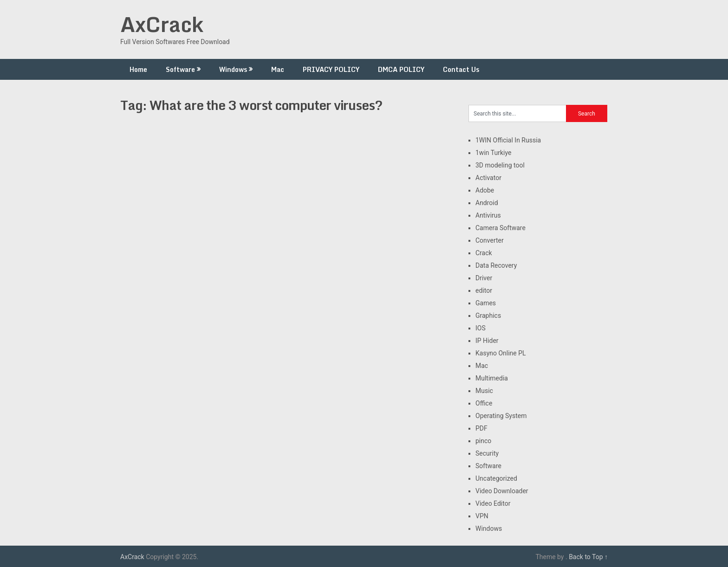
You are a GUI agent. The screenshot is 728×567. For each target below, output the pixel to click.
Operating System (501, 416)
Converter (490, 240)
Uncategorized (496, 478)
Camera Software (500, 228)
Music (484, 391)
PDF (481, 428)
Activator (488, 178)
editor (484, 290)
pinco (483, 441)
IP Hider (487, 341)
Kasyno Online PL (501, 353)
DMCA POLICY (401, 69)
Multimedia (492, 378)
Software (180, 69)
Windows (233, 69)
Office (484, 403)
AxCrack (162, 24)
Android (487, 203)
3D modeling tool (500, 165)
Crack (484, 253)
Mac (278, 69)
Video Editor (493, 503)
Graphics (488, 316)
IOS (481, 328)
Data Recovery (496, 265)
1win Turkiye (493, 153)
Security (487, 453)
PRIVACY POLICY (331, 69)
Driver (484, 278)
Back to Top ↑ (588, 557)
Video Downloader (502, 491)
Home (138, 69)
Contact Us (461, 69)
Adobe (485, 190)
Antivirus (488, 215)
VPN (482, 516)
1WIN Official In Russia (508, 140)
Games (486, 303)
